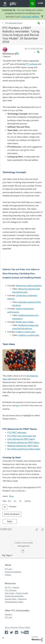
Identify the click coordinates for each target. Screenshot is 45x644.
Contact (8, 575)
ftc (20, 501)
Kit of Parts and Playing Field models (24, 449)
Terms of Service (11, 627)
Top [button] (3, 638)
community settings (30, 17)
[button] (34, 52)
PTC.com (8, 569)
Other (11, 496)
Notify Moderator (12, 514)
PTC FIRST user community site (22, 436)
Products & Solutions (13, 572)
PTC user (8, 617)
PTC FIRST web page (17, 433)
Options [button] (42, 23)
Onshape (8, 614)
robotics (28, 501)
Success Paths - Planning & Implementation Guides (16, 600)
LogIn (40, 3)
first (9, 501)
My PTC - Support (12, 587)
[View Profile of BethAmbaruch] (8, 54)
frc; (15, 501)
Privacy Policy (25, 627)
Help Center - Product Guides (16, 593)
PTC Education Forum (14, 23)
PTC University (11, 590)
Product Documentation (14, 596)
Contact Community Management (24, 544)
